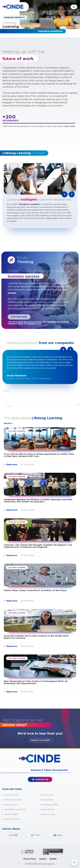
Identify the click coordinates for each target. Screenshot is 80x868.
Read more (12, 464)
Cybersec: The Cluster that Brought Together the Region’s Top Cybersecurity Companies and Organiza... (38, 546)
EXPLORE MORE (19, 317)
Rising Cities (49, 814)
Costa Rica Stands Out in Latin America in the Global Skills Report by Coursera (36, 637)
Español (53, 859)
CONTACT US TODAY (40, 740)
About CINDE (12, 814)
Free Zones (48, 810)
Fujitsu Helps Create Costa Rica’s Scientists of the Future (35, 590)
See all (7, 423)
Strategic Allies (50, 805)
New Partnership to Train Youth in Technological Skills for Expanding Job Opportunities (36, 682)
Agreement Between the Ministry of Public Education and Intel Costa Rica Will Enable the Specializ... (38, 501)
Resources (48, 795)
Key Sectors (11, 805)
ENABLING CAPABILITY (15, 17)
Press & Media (12, 819)
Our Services (11, 795)
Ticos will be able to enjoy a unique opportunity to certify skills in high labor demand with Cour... (39, 455)
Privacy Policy (30, 859)
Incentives (48, 800)
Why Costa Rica (13, 800)
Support (43, 859)
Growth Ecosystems (15, 810)
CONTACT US (40, 779)
